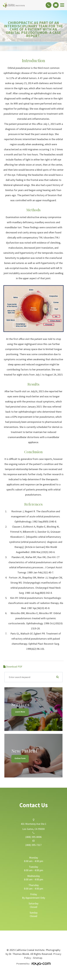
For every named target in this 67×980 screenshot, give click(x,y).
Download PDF (13, 667)
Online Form (20, 758)
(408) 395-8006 (33, 837)
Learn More (20, 712)
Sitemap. (38, 958)
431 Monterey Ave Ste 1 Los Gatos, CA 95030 (34, 826)
